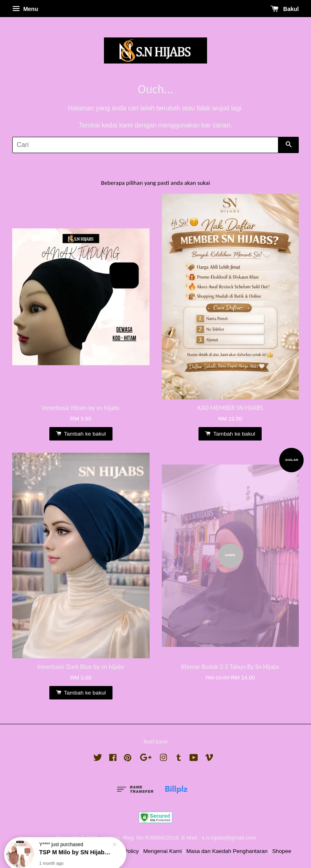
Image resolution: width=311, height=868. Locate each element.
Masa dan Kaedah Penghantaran (227, 851)
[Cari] (145, 145)
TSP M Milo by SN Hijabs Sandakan (75, 847)
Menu (25, 9)
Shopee (282, 851)
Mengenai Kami (162, 851)
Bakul (285, 9)
